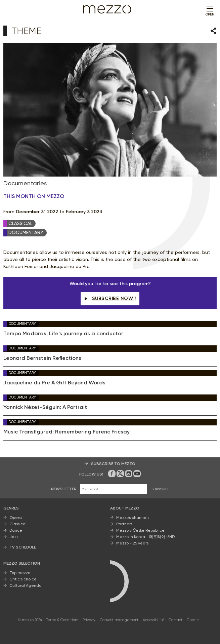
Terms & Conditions (62, 620)
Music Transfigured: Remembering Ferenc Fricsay (67, 432)
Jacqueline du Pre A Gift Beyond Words (54, 383)
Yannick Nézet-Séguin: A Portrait (45, 407)
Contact (175, 620)
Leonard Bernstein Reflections (42, 358)
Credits (193, 620)
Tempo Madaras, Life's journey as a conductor (63, 334)
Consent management (119, 620)
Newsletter (64, 489)
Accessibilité (153, 620)
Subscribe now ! (110, 298)
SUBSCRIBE (160, 489)
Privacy (89, 620)
